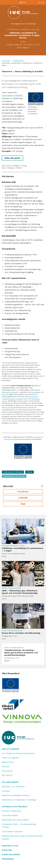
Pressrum (8, 859)
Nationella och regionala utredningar (19, 800)
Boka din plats (12, 158)
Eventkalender (18, 61)
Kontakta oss (10, 846)
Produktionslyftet (8, 399)
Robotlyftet (33, 397)
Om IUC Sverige (11, 749)
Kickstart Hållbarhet (11, 811)
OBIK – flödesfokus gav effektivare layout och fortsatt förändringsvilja (23, 574)
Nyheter (7, 850)
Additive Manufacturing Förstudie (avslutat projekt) (22, 837)
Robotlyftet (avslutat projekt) (15, 820)
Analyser (6, 791)
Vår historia (7, 775)
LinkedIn (23, 498)
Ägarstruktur (8, 762)
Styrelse (6, 766)
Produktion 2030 (22, 399)
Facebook (23, 492)
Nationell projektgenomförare (16, 795)
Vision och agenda (10, 758)
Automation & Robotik (18, 30)
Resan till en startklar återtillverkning (23, 616)
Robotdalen (36, 392)
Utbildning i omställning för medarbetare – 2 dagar (23, 531)
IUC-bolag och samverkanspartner (18, 753)
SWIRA (8, 408)
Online (35, 30)
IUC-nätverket (10, 782)
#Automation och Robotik (14, 476)
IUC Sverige (6, 61)
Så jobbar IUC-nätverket (13, 787)
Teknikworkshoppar (15, 630)
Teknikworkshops (17, 647)
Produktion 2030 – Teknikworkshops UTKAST (19, 826)
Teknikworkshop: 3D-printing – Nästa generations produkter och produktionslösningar (23, 655)
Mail (23, 504)
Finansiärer (7, 771)
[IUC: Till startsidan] (23, 13)
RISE (3, 394)
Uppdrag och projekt (15, 807)
